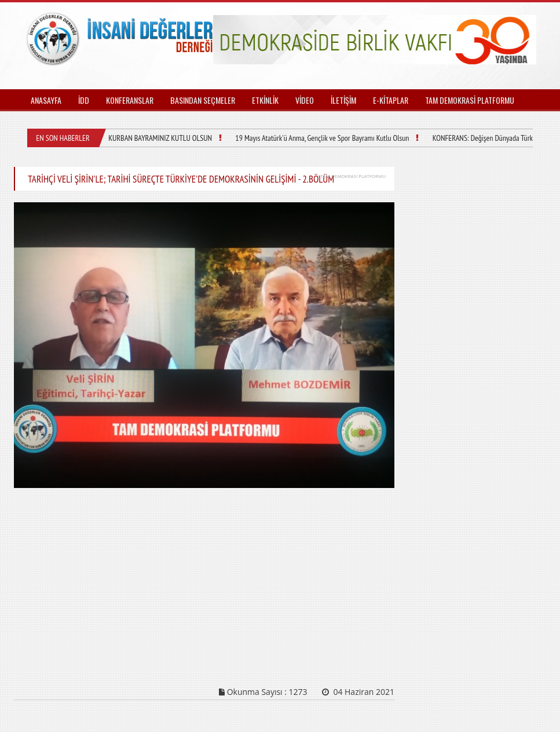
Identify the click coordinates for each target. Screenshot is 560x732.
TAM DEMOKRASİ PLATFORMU (470, 100)
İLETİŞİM (343, 100)
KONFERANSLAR (130, 100)
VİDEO (305, 100)
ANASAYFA (46, 100)
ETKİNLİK (265, 100)
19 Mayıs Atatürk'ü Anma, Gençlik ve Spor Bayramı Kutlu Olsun (322, 138)
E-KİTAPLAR (391, 100)
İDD (84, 100)
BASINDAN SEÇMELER (203, 100)
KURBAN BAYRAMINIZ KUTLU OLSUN (160, 138)
